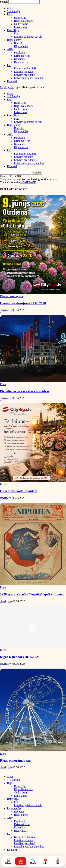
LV (9, 65)
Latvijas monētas (24, 72)
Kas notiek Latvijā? (25, 68)
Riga (10, 14)
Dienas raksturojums (12, 296)
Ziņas (10, 8)
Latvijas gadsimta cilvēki (28, 37)
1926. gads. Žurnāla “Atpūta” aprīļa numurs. (32, 594)
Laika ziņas (21, 27)
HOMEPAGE (28, 182)
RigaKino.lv (21, 62)
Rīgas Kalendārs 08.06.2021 (20, 657)
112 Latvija (13, 11)
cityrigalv (5, 310)
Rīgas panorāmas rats (16, 761)
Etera (3, 384)
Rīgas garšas (14, 40)
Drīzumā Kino (22, 56)
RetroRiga (13, 30)
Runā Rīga (20, 18)
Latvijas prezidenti (25, 75)
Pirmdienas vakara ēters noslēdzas (25, 391)
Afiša (10, 49)
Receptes (19, 43)
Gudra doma (21, 24)
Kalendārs (20, 59)
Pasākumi (20, 53)
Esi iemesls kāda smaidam (19, 491)
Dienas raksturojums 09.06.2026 (23, 303)
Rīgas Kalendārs (23, 21)
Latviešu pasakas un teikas (29, 78)
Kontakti (12, 81)
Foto (17, 33)
